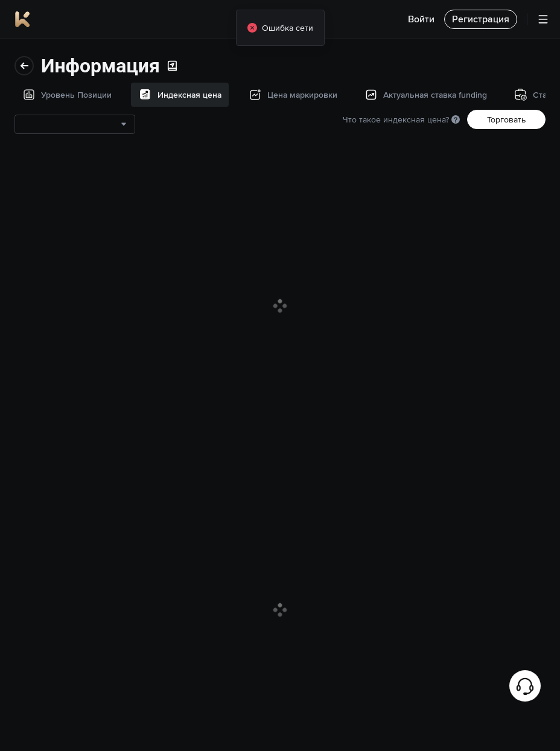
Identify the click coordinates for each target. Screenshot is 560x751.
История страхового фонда (60, 270)
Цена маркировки (55, 136)
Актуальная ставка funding (57, 180)
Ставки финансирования (69, 225)
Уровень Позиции (56, 59)
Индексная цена (52, 97)
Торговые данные (55, 314)
